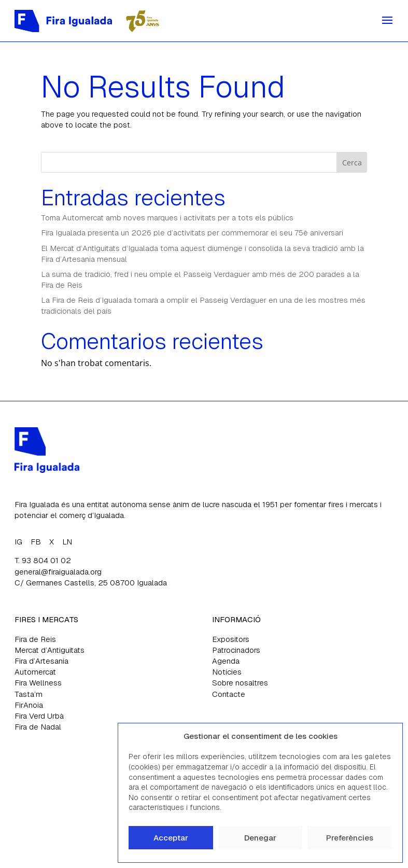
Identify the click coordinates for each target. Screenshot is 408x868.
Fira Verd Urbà (39, 716)
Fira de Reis (35, 639)
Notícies (227, 672)
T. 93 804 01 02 (43, 560)
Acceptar (171, 838)
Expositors (231, 639)
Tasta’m (29, 694)
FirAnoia (29, 705)
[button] (387, 736)
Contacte (229, 694)
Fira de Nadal (38, 727)
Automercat (35, 672)
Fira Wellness (38, 683)
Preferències (350, 838)
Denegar (260, 838)
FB (36, 542)
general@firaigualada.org (58, 572)
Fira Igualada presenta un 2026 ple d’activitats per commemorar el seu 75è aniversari (192, 233)
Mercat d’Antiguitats (50, 650)
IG (18, 542)
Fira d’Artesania (41, 661)
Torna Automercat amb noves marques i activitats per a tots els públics (167, 218)
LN (67, 542)
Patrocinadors (236, 650)
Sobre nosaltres (240, 683)
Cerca (352, 163)
